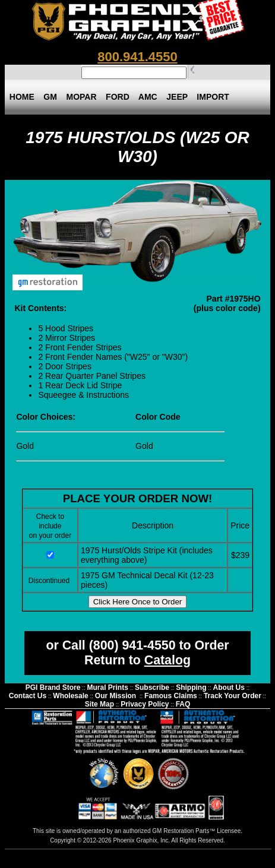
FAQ (183, 704)
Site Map (99, 704)
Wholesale (70, 696)
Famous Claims (171, 696)
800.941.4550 (137, 57)
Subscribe (152, 688)
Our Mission (116, 696)
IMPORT (213, 97)
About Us (229, 688)
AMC (148, 97)
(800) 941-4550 (132, 645)
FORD (117, 97)
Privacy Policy (145, 704)
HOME (22, 97)
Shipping (191, 688)
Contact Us (28, 696)
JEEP (177, 97)
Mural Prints (108, 688)
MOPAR (82, 97)
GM (50, 97)
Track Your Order (233, 696)
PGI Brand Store (53, 688)
